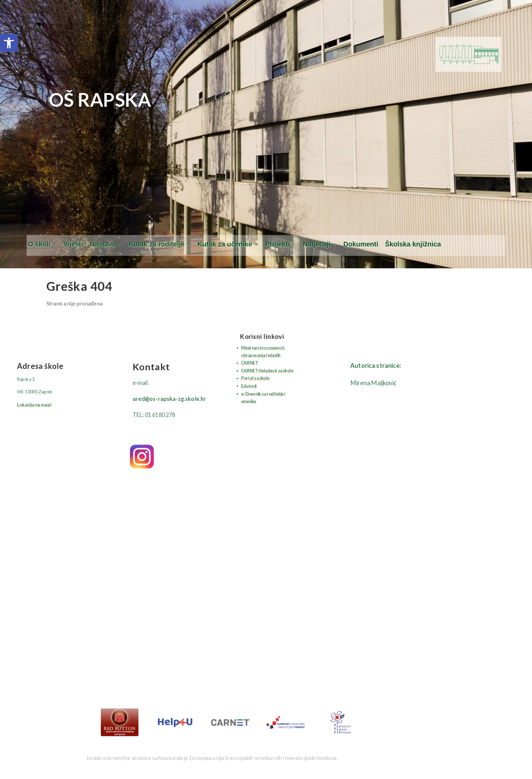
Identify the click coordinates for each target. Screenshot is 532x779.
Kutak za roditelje (157, 244)
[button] (9, 43)
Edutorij (249, 386)
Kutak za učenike (225, 244)
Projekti (277, 244)
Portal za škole (255, 378)
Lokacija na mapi (34, 405)
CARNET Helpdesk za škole (267, 371)
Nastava (103, 244)
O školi (39, 244)
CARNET (249, 363)
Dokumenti (361, 244)
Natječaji (317, 244)
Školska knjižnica (413, 244)
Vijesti (73, 244)
